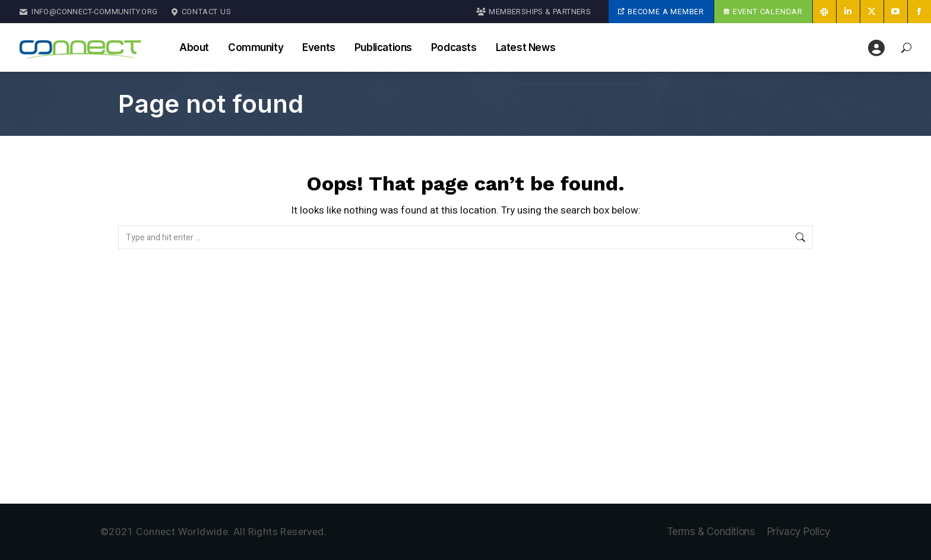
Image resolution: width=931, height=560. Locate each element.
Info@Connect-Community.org (88, 12)
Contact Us (201, 12)
